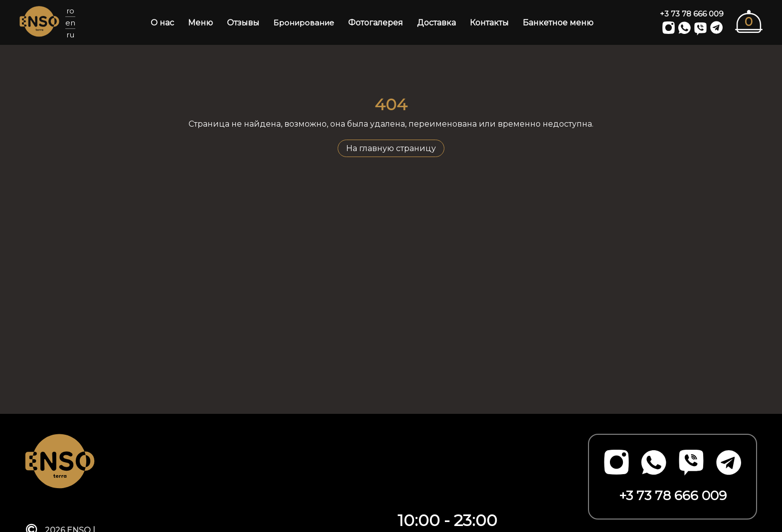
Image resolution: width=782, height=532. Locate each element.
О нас (162, 23)
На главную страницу (391, 148)
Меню (200, 23)
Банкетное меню (558, 23)
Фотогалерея (376, 23)
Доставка (436, 23)
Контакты (489, 23)
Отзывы (243, 23)
